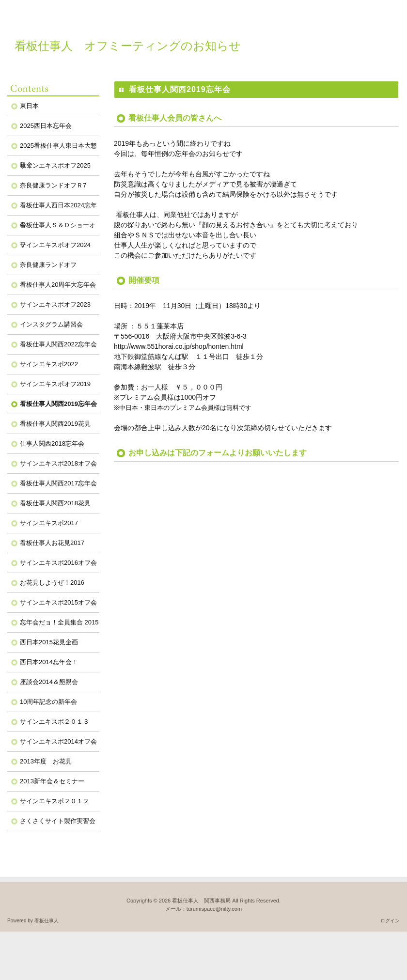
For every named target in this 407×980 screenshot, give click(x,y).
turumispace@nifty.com (214, 909)
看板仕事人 (47, 921)
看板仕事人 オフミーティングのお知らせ (128, 46)
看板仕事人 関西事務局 (201, 901)
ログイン (390, 921)
